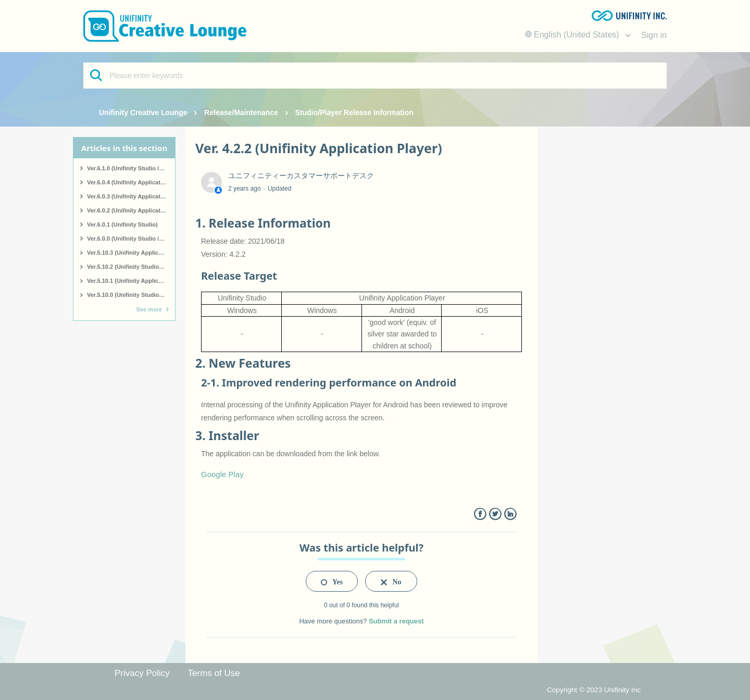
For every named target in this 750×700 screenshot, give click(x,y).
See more (149, 309)
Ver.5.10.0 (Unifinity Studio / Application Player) (131, 295)
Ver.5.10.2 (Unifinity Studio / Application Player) (131, 267)
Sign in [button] (654, 35)
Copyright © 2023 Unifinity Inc (594, 690)
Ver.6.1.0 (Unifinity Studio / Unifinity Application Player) (131, 168)
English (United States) (573, 35)
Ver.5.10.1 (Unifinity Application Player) (131, 281)
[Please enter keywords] (375, 76)
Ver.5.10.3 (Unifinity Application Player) (131, 253)
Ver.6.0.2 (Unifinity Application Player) (131, 210)
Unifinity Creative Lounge (143, 113)
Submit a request (396, 621)
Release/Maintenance (241, 113)
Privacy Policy (142, 673)
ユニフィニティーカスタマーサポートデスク (301, 176)
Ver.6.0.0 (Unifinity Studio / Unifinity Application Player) (131, 239)
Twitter (495, 514)
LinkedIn (510, 514)
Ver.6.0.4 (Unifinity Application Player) (131, 182)
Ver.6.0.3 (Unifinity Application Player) (131, 196)
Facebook (480, 514)
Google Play (222, 474)
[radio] (332, 581)
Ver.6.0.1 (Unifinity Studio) (122, 224)
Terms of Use (214, 673)
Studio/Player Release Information (354, 113)
